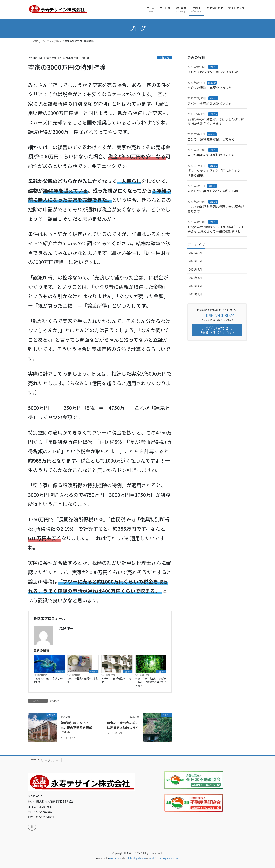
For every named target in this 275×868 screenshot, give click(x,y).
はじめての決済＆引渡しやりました (49, 680)
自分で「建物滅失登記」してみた (211, 139)
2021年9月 (195, 253)
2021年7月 (195, 269)
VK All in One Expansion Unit (164, 858)
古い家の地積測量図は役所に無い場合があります (216, 209)
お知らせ (164, 58)
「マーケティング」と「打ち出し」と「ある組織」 (214, 173)
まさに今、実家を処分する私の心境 (213, 191)
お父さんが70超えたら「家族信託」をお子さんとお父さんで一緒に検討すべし (216, 229)
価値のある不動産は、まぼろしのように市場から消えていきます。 (151, 682)
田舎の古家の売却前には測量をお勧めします (123, 725)
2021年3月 (195, 294)
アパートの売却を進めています (117, 680)
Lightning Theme (136, 858)
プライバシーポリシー (45, 760)
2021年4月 (195, 286)
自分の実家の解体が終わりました (211, 155)
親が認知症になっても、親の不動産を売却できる (76, 727)
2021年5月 (195, 278)
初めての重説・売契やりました (83, 680)
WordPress (115, 858)
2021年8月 (195, 261)
